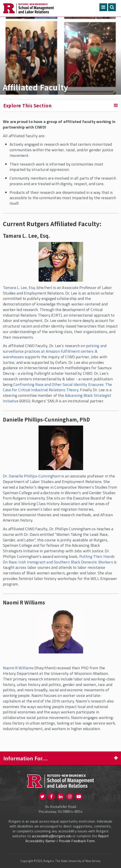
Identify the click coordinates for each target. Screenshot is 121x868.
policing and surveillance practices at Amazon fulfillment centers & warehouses (55, 351)
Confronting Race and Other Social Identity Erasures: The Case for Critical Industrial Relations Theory (57, 387)
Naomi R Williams (18, 668)
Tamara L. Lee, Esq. (19, 288)
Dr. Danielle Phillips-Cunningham (32, 476)
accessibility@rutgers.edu (52, 836)
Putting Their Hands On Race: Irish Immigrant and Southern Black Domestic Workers (59, 559)
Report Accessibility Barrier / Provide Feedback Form (67, 838)
